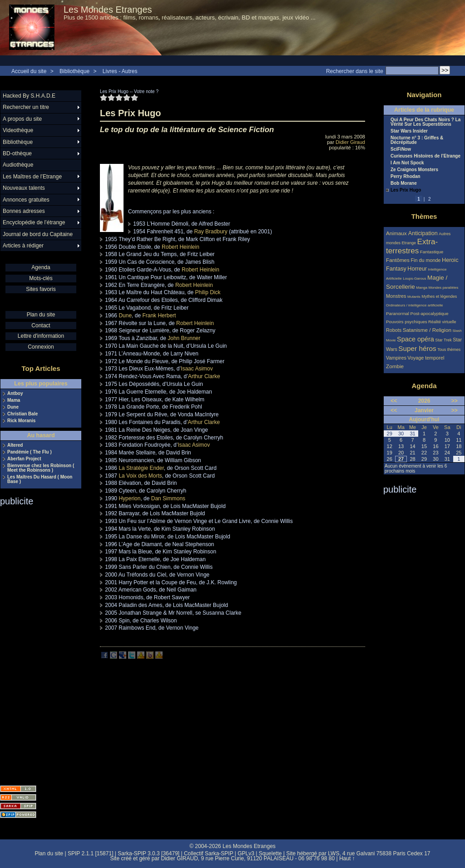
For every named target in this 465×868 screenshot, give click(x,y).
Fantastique (432, 252)
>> (455, 401)
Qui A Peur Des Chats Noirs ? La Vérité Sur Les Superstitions (425, 122)
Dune (125, 316)
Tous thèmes (449, 350)
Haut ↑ (347, 858)
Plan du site (41, 315)
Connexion (41, 347)
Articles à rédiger (23, 246)
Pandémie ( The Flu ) (30, 452)
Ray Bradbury (210, 232)
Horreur (417, 269)
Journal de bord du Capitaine (38, 234)
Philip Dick (208, 292)
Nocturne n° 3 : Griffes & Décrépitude (417, 140)
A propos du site (22, 119)
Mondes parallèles (444, 288)
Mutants (414, 297)
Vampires (396, 358)
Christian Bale (22, 414)
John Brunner (184, 338)
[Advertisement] (36, 643)
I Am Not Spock (407, 163)
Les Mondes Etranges (108, 10)
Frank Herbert (159, 316)
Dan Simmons (168, 498)
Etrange (409, 243)
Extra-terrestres (412, 246)
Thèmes (424, 216)
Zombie (395, 366)
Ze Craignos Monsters (414, 170)
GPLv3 (246, 853)
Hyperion (129, 498)
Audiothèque (18, 165)
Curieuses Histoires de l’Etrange (425, 156)
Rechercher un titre (26, 107)
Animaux (397, 233)
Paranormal (398, 313)
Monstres (396, 296)
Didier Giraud (350, 142)
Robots (394, 330)
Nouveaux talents (24, 188)
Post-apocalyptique (430, 313)
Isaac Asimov (197, 369)
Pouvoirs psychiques (407, 322)
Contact (41, 325)
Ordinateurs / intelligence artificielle (415, 305)
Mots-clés (41, 278)
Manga (422, 288)
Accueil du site (29, 71)
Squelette (270, 853)
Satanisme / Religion (427, 330)
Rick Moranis (21, 421)
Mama (14, 400)
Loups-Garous (414, 279)
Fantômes (398, 260)
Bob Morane (404, 183)
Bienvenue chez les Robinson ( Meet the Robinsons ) (41, 468)
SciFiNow (401, 149)
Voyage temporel (426, 358)
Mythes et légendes (439, 296)
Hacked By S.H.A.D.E (29, 96)
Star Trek (443, 340)
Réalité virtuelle (442, 322)
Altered (15, 445)
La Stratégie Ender (141, 468)
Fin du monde (425, 260)
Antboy (15, 394)
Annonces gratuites (26, 200)
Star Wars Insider (409, 131)
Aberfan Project (24, 459)
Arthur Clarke (204, 376)
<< (394, 401)
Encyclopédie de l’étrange (34, 222)
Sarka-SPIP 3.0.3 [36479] (148, 853)
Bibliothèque (74, 71)
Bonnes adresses (24, 211)
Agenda (41, 267)
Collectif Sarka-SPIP (209, 853)
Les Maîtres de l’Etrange (32, 177)
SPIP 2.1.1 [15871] (91, 853)
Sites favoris (41, 289)
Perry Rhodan (406, 177)
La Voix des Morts (140, 476)
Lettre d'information (41, 336)
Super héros (417, 348)
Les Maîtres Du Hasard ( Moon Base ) (40, 479)
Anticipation (423, 233)
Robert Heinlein (181, 247)
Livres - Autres (120, 71)
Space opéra (416, 339)
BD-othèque (17, 153)
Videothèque (18, 130)
